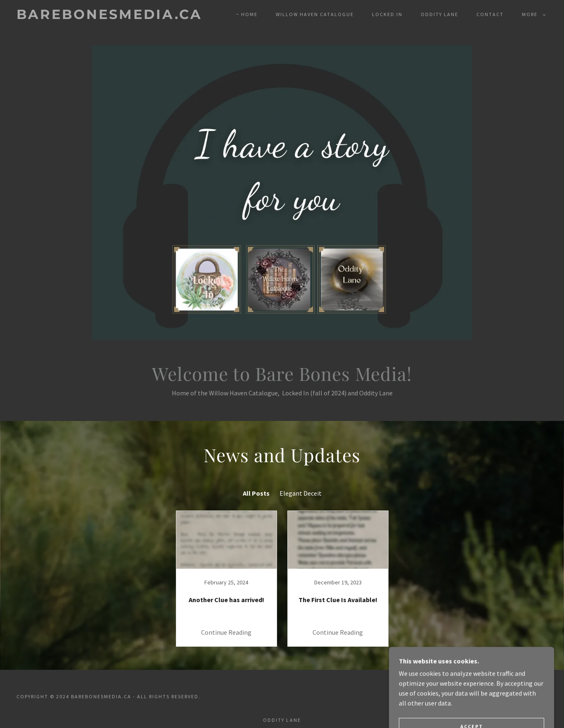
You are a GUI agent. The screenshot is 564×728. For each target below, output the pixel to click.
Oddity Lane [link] (440, 14)
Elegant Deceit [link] (301, 493)
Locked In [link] (387, 14)
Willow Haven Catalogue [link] (315, 14)
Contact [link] (490, 14)
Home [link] (249, 14)
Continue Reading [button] (226, 632)
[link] (109, 17)
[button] (532, 14)
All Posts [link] (256, 493)
